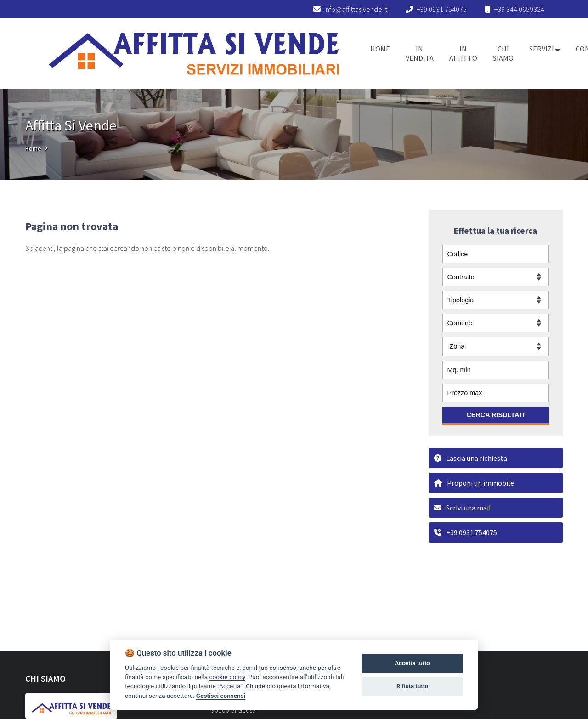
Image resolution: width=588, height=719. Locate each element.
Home (33, 148)
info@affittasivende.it (350, 9)
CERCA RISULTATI (495, 415)
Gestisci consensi (221, 696)
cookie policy (227, 677)
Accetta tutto (412, 663)
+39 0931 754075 (442, 9)
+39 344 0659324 (519, 9)
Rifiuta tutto (412, 686)
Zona (457, 346)
